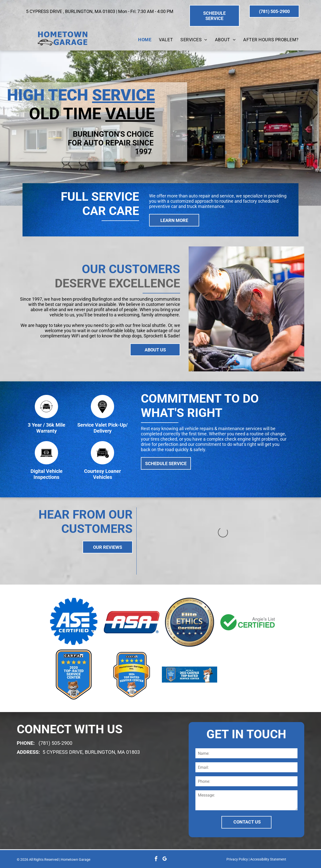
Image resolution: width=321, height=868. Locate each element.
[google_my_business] (165, 859)
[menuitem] (145, 40)
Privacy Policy (237, 859)
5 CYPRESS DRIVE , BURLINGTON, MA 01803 (71, 11)
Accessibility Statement (268, 859)
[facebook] (156, 859)
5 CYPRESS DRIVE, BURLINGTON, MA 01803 (91, 752)
